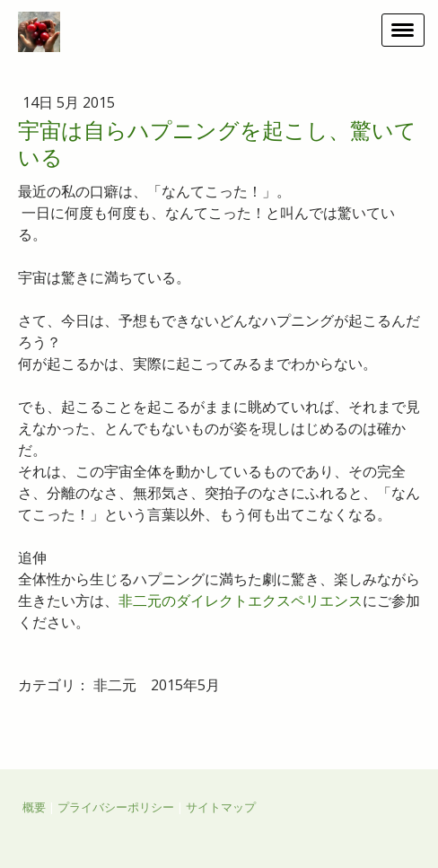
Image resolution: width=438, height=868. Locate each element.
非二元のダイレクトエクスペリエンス (241, 601)
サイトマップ (221, 807)
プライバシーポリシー (116, 807)
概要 (34, 807)
